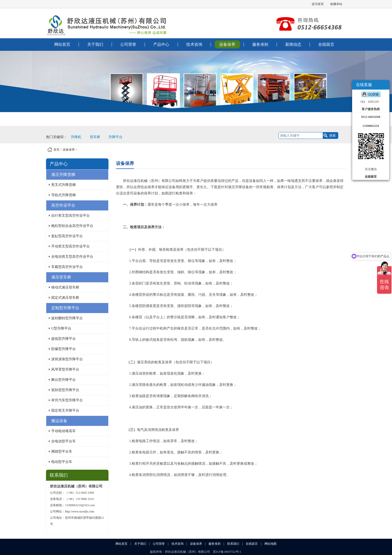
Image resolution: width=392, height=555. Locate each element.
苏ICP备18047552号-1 (227, 552)
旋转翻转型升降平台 (67, 318)
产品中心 (161, 44)
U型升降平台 (61, 328)
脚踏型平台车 (62, 452)
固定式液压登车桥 (65, 298)
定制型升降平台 (65, 308)
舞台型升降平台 (63, 380)
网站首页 (62, 44)
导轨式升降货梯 (63, 195)
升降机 (76, 137)
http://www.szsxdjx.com (80, 511)
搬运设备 (59, 421)
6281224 (373, 102)
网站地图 (270, 544)
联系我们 (233, 544)
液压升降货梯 (63, 175)
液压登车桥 (61, 277)
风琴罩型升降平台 (65, 369)
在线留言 (326, 44)
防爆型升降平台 (63, 349)
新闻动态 (293, 44)
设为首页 (318, 4)
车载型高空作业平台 (67, 267)
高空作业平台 (63, 205)
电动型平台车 (62, 462)
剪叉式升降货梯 (63, 185)
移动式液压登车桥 (65, 287)
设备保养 (227, 44)
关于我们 (95, 44)
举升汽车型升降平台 (67, 400)
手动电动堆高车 (63, 431)
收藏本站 (336, 4)
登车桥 (95, 137)
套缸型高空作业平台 (67, 236)
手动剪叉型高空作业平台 (70, 246)
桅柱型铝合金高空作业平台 (72, 226)
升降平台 (115, 137)
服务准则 (260, 44)
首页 (56, 150)
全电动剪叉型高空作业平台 (72, 257)
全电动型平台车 (63, 441)
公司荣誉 (128, 44)
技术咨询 (194, 44)
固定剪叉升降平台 (65, 410)
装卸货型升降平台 (65, 390)
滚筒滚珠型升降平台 (67, 359)
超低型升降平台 (63, 339)
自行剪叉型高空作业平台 (70, 216)
